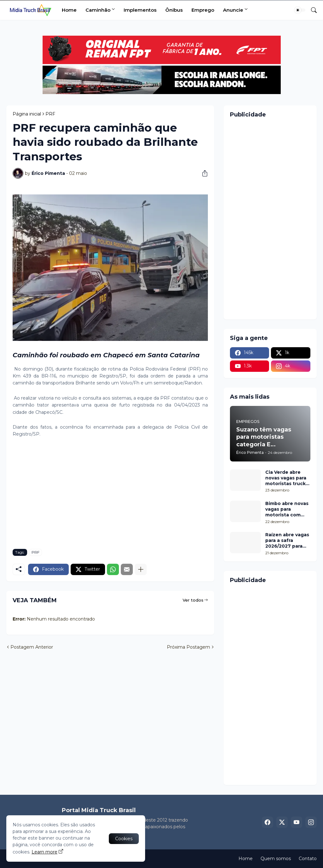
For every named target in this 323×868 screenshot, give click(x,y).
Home (69, 10)
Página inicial (27, 114)
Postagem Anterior (32, 647)
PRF (50, 114)
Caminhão (98, 10)
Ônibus (174, 10)
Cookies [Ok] (124, 839)
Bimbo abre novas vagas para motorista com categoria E (287, 509)
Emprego (203, 10)
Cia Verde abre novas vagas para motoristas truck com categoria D (286, 478)
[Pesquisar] (311, 10)
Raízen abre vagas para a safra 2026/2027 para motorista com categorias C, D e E (287, 541)
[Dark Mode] (300, 10)
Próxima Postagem (188, 647)
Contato (308, 859)
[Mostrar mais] (141, 569)
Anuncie (233, 10)
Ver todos (193, 600)
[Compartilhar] (203, 173)
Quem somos (276, 859)
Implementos (140, 10)
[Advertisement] (110, 497)
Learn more (44, 852)
